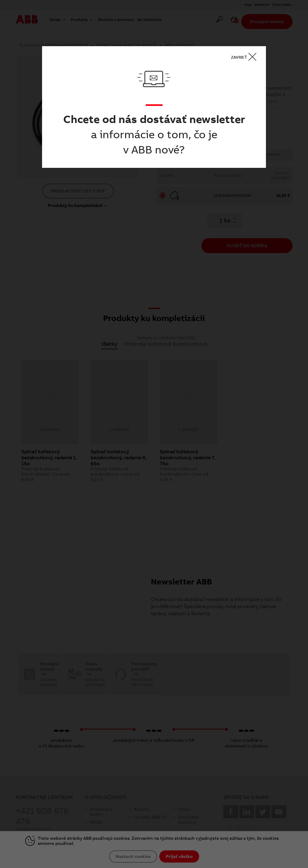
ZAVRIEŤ (245, 57)
